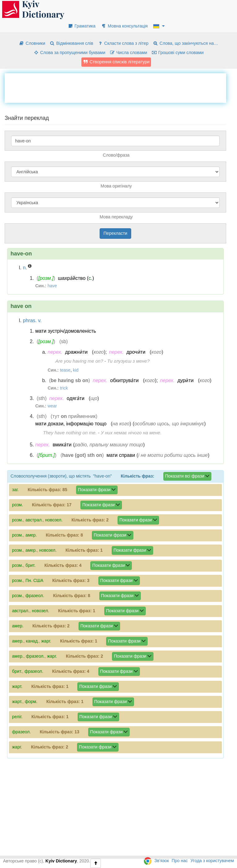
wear (52, 406)
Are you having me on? (79, 361)
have (52, 286)
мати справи (121, 455)
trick (64, 388)
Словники (32, 43)
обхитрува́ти (124, 380)
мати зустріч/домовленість (66, 331)
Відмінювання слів (71, 43)
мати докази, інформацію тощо (71, 424)
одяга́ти (76, 398)
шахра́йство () (76, 278)
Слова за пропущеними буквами (69, 53)
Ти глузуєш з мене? (129, 361)
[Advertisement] (117, 87)
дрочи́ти (136, 352)
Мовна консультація (124, 26)
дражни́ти (76, 352)
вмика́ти (62, 445)
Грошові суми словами (178, 53)
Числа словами (128, 53)
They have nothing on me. (70, 433)
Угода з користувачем (212, 861)
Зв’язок (162, 861)
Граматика (82, 26)
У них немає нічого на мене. (131, 433)
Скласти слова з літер (123, 43)
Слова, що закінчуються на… (185, 43)
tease (65, 370)
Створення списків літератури (116, 62)
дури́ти (185, 380)
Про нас (180, 861)
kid (76, 370)
